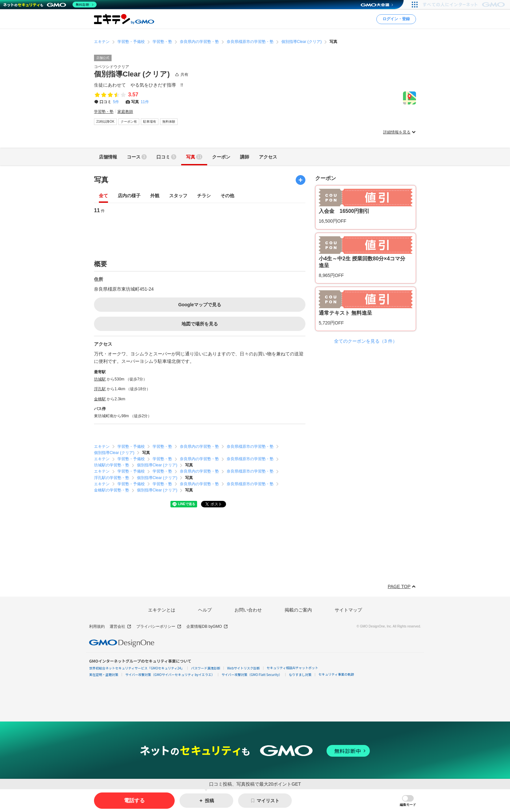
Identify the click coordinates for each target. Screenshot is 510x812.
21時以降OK (105, 122)
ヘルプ (205, 610)
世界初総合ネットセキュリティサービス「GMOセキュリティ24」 (137, 668)
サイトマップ (348, 610)
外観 (155, 196)
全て (103, 196)
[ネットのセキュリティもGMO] (50, 5)
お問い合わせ (248, 610)
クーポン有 (129, 122)
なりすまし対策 (300, 674)
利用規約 (97, 626)
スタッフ (178, 196)
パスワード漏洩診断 (206, 668)
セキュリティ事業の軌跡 (336, 674)
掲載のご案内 (298, 610)
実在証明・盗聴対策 (104, 674)
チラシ (204, 196)
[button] (408, 801)
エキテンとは (162, 610)
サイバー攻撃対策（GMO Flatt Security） (252, 674)
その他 (227, 196)
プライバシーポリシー (159, 627)
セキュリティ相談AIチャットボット (292, 668)
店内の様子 (129, 196)
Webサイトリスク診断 (243, 668)
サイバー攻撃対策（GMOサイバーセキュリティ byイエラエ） (170, 674)
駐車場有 (150, 122)
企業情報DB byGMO (207, 627)
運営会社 (121, 627)
